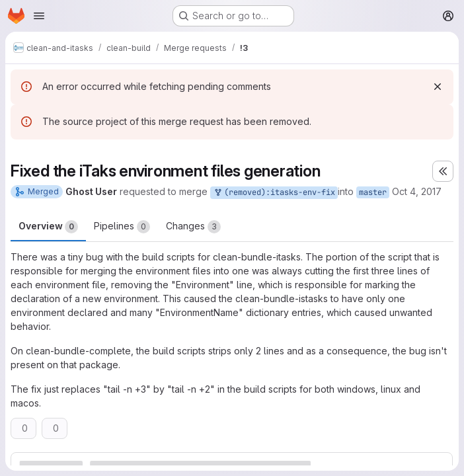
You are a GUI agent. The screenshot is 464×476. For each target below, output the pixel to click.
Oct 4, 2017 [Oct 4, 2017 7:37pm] (417, 191)
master (373, 192)
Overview (48, 227)
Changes (193, 227)
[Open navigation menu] (39, 16)
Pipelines (122, 227)
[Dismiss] (438, 87)
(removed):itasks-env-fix (274, 193)
